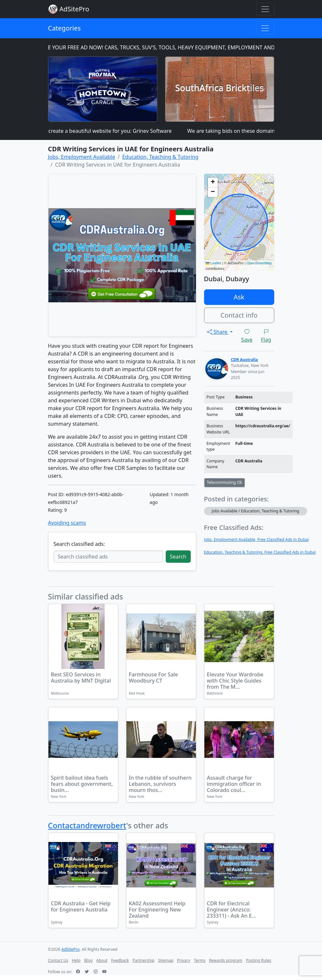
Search (178, 557)
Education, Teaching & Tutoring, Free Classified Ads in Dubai (260, 552)
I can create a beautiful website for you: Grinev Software (109, 131)
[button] (213, 182)
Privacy (184, 960)
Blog (88, 960)
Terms (200, 960)
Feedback (120, 960)
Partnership (143, 960)
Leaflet (213, 263)
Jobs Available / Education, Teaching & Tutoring (256, 511)
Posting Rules (259, 960)
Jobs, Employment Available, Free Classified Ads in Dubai (257, 540)
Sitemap (166, 960)
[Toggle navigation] (265, 9)
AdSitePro (74, 9)
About (102, 960)
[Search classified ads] (108, 557)
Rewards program (226, 960)
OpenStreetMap (259, 263)
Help (76, 960)
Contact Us (58, 960)
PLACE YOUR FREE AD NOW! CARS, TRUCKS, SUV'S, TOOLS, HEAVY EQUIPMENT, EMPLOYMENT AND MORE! (169, 47)
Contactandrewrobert (87, 825)
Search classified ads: (79, 544)
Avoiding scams (67, 523)
